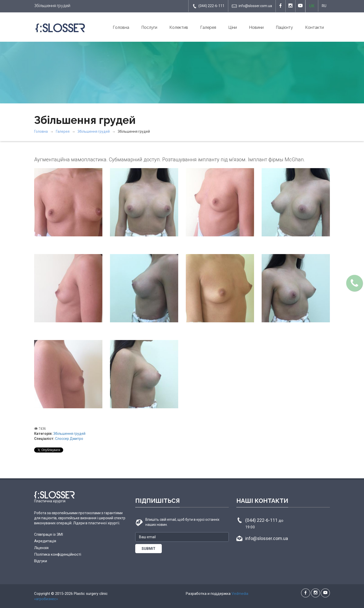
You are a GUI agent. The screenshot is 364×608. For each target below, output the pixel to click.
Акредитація (45, 541)
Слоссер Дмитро (69, 439)
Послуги (149, 27)
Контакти (314, 27)
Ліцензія (41, 548)
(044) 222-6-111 (208, 6)
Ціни (233, 27)
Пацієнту (284, 27)
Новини (256, 27)
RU (324, 6)
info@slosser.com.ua (252, 6)
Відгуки (41, 561)
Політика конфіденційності (58, 554)
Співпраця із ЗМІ (49, 534)
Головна (121, 27)
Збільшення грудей (94, 131)
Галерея (208, 27)
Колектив (179, 27)
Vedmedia (240, 594)
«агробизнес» (46, 599)
